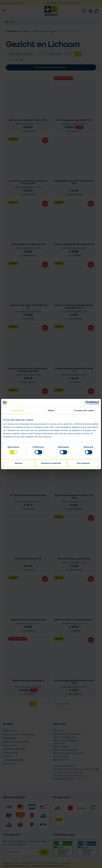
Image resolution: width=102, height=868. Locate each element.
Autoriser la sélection (51, 463)
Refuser (19, 463)
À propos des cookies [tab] (84, 410)
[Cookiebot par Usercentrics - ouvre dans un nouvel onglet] (87, 403)
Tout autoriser (83, 463)
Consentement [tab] (18, 410)
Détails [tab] (51, 410)
